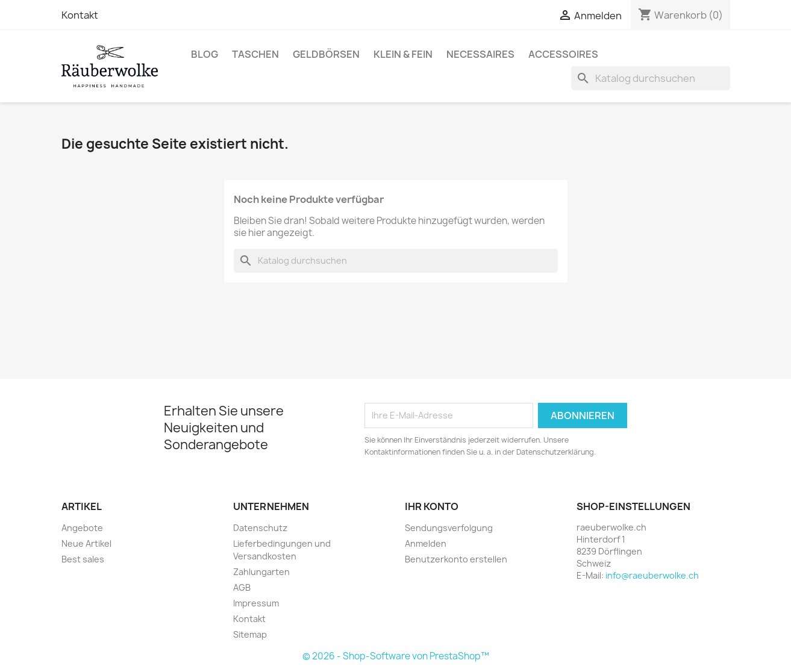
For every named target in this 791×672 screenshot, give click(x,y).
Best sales (83, 559)
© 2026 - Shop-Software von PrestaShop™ (396, 656)
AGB (242, 587)
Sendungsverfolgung (449, 528)
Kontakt (80, 15)
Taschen (255, 54)
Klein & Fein (403, 54)
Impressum (256, 603)
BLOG (205, 54)
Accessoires (563, 54)
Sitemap (250, 634)
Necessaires (480, 54)
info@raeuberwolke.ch (652, 575)
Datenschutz (260, 528)
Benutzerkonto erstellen (456, 559)
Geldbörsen (326, 54)
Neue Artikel (86, 543)
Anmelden (426, 543)
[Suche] (651, 78)
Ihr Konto (432, 506)
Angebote (82, 528)
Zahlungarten (261, 572)
